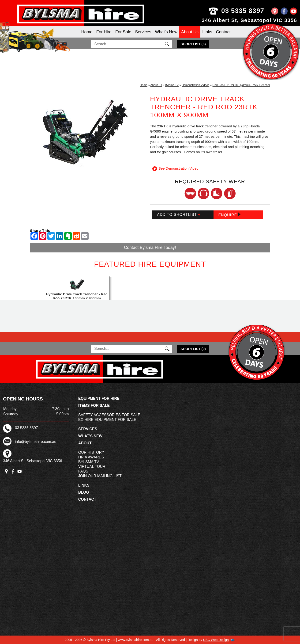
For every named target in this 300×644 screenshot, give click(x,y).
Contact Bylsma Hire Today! (150, 248)
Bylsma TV (172, 85)
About (85, 443)
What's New (166, 32)
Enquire (229, 215)
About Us (190, 32)
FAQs (83, 471)
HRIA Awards (91, 457)
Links (207, 32)
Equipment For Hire (99, 398)
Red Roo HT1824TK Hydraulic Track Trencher (241, 85)
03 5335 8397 (246, 11)
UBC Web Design (216, 640)
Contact (223, 32)
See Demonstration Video (175, 168)
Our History (91, 452)
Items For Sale (94, 406)
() (193, 44)
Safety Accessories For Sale (109, 415)
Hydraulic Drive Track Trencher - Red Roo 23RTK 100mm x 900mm (77, 296)
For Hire (104, 32)
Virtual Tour (92, 467)
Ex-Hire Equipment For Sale (107, 420)
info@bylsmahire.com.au (36, 442)
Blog (84, 492)
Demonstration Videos (195, 85)
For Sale (123, 32)
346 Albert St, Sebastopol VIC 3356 (249, 20)
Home (87, 32)
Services (143, 32)
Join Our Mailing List (100, 476)
